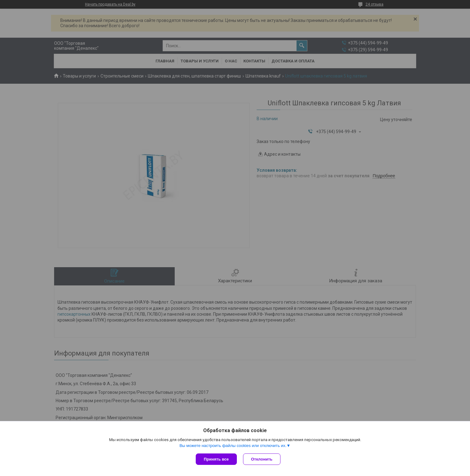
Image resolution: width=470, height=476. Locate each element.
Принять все (216, 459)
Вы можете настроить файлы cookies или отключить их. (233, 446)
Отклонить (262, 459)
